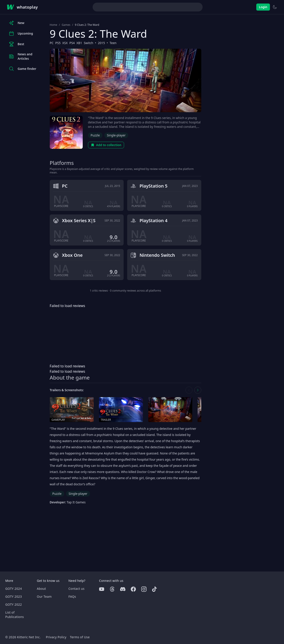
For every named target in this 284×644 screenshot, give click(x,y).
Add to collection (106, 145)
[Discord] (123, 589)
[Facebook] (133, 589)
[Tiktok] (154, 589)
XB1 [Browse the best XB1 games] (79, 43)
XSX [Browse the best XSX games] (65, 43)
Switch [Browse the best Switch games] (89, 43)
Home (53, 25)
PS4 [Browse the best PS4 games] (72, 43)
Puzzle (95, 135)
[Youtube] (102, 589)
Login (263, 7)
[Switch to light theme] (275, 7)
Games (66, 25)
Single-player (116, 135)
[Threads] (112, 589)
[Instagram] (144, 589)
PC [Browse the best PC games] (52, 43)
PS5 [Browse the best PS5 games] (58, 43)
